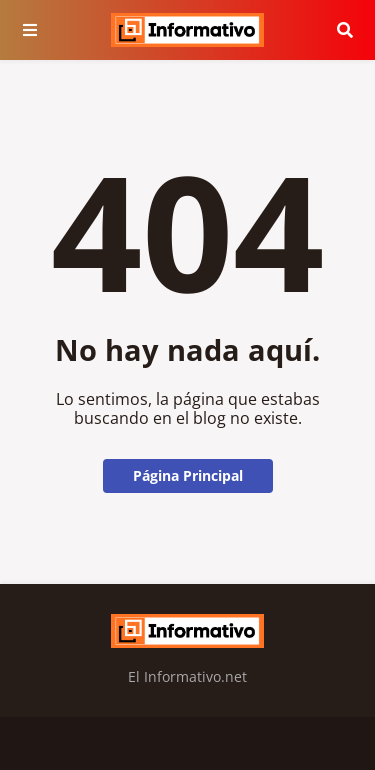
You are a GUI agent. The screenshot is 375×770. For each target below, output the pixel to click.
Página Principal (188, 475)
